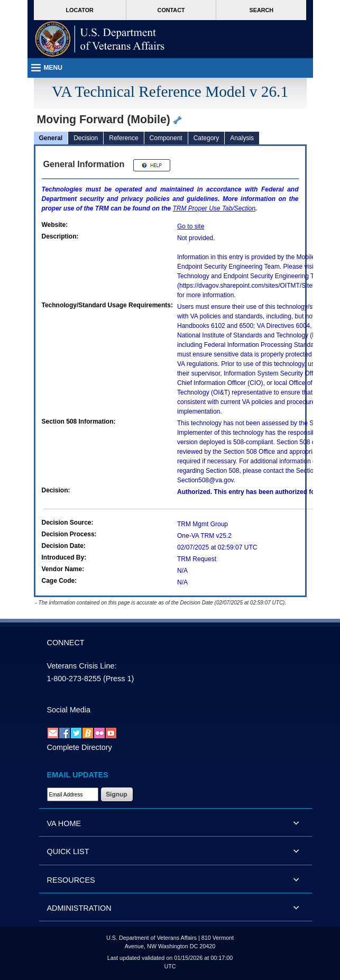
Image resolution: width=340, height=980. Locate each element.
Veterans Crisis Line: (82, 666)
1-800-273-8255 (74, 679)
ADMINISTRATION (79, 908)
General (51, 138)
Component (166, 138)
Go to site (191, 226)
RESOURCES (71, 880)
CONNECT (66, 643)
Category (206, 138)
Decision (86, 138)
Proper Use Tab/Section (214, 208)
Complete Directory (80, 747)
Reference (123, 138)
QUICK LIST (68, 851)
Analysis (242, 138)
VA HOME (64, 823)
